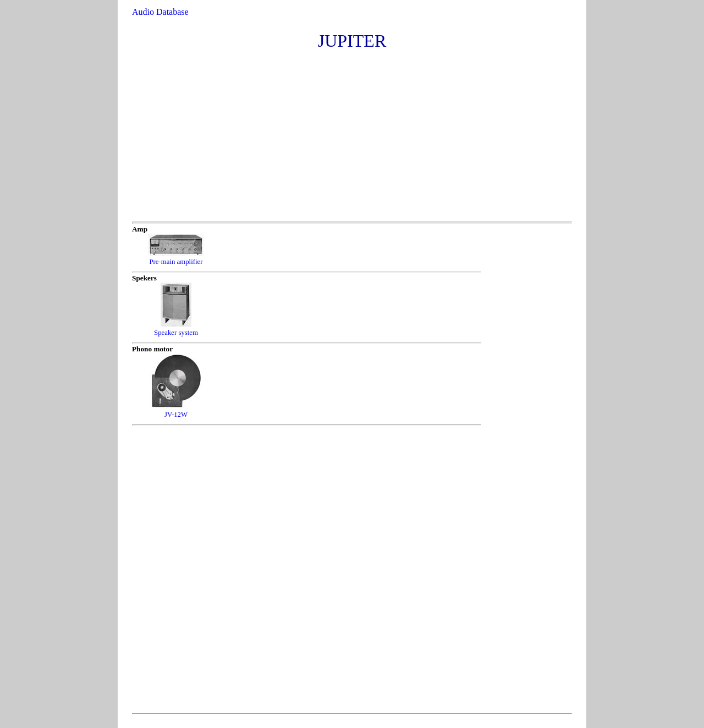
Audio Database (160, 12)
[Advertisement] (351, 139)
